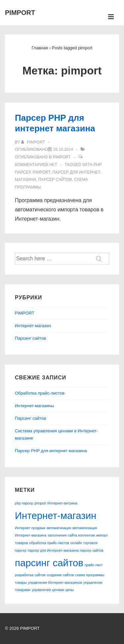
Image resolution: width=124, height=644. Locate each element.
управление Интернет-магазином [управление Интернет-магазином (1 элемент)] (55, 582)
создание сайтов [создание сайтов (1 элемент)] (60, 575)
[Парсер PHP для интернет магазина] (63, 150)
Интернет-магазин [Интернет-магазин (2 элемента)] (56, 515)
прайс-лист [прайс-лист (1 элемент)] (94, 565)
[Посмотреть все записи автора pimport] (34, 142)
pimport (41, 172)
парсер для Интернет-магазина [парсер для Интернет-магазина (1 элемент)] (53, 550)
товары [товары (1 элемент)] (21, 582)
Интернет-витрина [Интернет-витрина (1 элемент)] (62, 503)
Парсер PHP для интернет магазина (51, 451)
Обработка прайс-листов (40, 393)
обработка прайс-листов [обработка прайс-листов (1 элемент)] (49, 543)
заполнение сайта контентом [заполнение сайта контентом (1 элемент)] (71, 535)
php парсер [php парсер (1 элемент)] (24, 503)
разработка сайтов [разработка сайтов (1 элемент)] (30, 575)
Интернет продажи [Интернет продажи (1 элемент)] (30, 528)
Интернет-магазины (35, 406)
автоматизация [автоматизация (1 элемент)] (59, 528)
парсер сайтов (55, 180)
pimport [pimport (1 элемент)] (40, 503)
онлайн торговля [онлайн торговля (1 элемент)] (84, 543)
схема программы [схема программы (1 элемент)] (90, 575)
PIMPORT (20, 13)
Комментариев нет (36, 165)
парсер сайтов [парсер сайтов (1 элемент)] (91, 550)
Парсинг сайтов (30, 338)
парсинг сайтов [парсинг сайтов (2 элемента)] (49, 563)
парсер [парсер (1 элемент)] (21, 550)
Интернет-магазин (33, 326)
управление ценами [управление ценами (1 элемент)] (48, 590)
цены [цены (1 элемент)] (70, 590)
